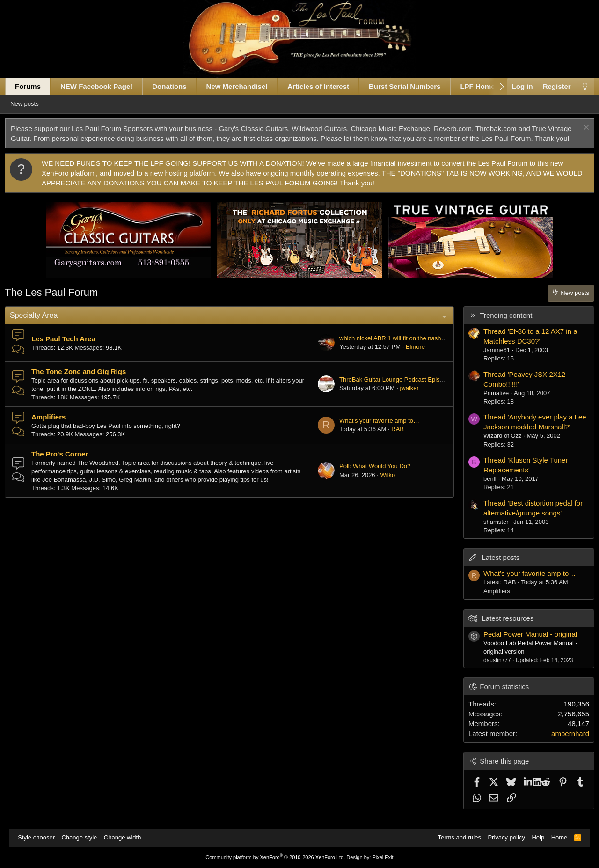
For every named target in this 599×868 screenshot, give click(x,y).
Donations (178, 86)
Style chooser (41, 837)
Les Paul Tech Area (72, 349)
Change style (84, 837)
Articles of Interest (327, 86)
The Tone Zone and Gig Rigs (88, 381)
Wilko (379, 485)
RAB (389, 439)
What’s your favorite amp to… (370, 430)
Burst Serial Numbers (413, 86)
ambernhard (561, 743)
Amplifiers (57, 427)
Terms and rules (454, 837)
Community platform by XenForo (275, 857)
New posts (38, 104)
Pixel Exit (383, 857)
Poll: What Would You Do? (366, 476)
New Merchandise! (246, 86)
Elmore (406, 357)
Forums (37, 86)
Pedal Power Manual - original (521, 644)
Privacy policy (501, 837)
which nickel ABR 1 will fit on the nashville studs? (396, 348)
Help (533, 837)
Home (555, 837)
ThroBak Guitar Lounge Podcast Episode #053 (393, 389)
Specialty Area (43, 325)
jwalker (400, 398)
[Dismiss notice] (576, 129)
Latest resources (499, 628)
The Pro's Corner (69, 464)
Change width (127, 837)
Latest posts (492, 567)
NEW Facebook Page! (105, 86)
